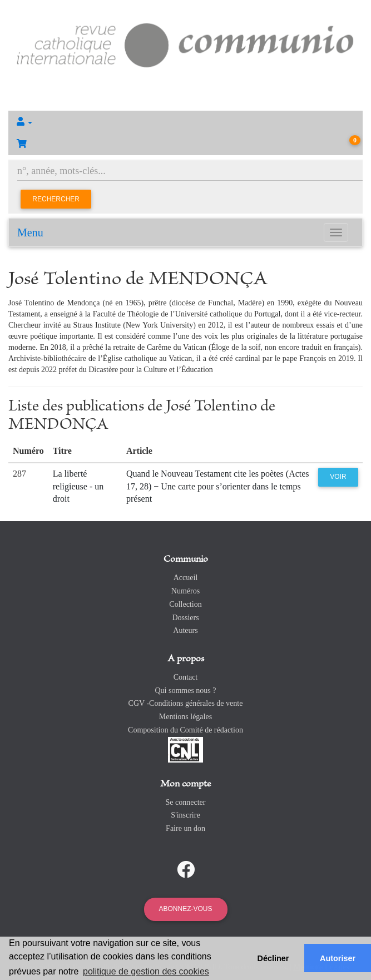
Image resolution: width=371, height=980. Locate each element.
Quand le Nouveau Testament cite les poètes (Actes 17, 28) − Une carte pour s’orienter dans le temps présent (218, 486)
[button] (186, 122)
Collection (185, 604)
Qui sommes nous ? (185, 691)
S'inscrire (185, 815)
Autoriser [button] (338, 958)
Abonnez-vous (185, 909)
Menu (30, 232)
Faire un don (186, 828)
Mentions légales (186, 717)
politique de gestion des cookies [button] (146, 971)
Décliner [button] (273, 958)
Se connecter (186, 802)
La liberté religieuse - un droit (78, 486)
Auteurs (185, 630)
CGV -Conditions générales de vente (186, 703)
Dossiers (185, 618)
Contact (186, 677)
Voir (338, 477)
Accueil (186, 578)
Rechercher (56, 199)
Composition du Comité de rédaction (186, 730)
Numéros (186, 591)
